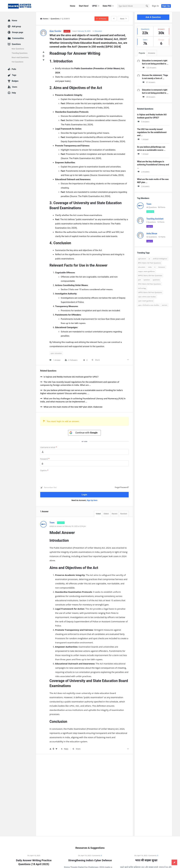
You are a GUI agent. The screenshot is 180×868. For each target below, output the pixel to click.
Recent (115, 514)
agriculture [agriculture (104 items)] (142, 259)
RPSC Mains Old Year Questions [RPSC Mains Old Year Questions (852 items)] (149, 284)
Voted (98, 514)
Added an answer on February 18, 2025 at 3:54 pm (68, 526)
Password (45, 459)
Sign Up (166, 6)
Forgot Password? (122, 487)
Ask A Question (153, 17)
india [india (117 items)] (150, 267)
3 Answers (143, 186)
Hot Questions (18, 62)
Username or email (49, 447)
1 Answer (143, 139)
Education (98, 31)
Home (72, 6)
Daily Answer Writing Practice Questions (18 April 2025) (34, 862)
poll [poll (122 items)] (139, 280)
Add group (16, 26)
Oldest (106, 514)
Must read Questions (20, 57)
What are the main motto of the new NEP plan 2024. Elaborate (71, 407)
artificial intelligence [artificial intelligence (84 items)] (160, 259)
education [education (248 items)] (142, 267)
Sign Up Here (92, 500)
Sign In (155, 6)
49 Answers (149, 97)
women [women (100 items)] (165, 305)
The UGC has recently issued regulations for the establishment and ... (152, 132)
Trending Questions (20, 53)
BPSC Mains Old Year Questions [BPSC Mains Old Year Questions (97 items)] (149, 263)
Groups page (18, 32)
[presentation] (62, 478)
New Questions (18, 49)
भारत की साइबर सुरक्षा (146, 860)
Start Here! (84, 6)
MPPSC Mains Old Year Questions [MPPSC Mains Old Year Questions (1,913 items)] (150, 275)
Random (124, 514)
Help (14, 93)
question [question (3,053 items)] (147, 280)
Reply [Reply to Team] (65, 749)
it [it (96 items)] (155, 267)
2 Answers (143, 172)
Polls (14, 69)
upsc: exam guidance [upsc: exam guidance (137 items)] (146, 301)
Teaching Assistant (155, 219)
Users (15, 87)
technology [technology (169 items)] (142, 288)
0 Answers (143, 122)
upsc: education (56, 353)
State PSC (108, 6)
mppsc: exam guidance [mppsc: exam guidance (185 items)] (146, 271)
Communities (18, 38)
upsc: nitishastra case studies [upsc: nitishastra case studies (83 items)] (149, 305)
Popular (142, 53)
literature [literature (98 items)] (162, 267)
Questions (16, 44)
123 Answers (149, 68)
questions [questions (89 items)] (156, 280)
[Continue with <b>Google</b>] (85, 433)
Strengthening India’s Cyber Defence (90, 860)
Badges (15, 81)
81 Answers (149, 82)
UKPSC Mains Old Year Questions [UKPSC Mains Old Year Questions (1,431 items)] (150, 292)
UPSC (96, 6)
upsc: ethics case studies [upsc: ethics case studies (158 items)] (147, 297)
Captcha (44, 470)
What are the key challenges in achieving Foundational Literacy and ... (153, 165)
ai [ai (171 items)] (149, 259)
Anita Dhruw (152, 234)
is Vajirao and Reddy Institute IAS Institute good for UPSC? (69, 377)
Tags (14, 75)
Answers (152, 53)
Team (149, 204)
